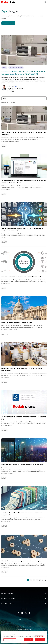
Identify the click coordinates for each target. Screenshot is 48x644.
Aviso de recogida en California (24, 626)
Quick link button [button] (24, 643)
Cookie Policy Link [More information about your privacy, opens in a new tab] (39, 636)
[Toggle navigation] (45, 2)
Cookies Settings (10, 640)
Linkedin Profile (16, 86)
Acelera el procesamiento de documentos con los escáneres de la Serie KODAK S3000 (23, 73)
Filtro (24, 98)
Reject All (29, 640)
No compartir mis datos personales (24, 629)
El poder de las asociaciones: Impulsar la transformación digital (21, 561)
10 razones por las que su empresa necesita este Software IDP (21, 277)
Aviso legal (24, 623)
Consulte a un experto (8, 23)
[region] (24, 637)
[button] (24, 594)
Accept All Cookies (40, 640)
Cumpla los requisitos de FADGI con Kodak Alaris (17, 323)
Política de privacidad (24, 620)
